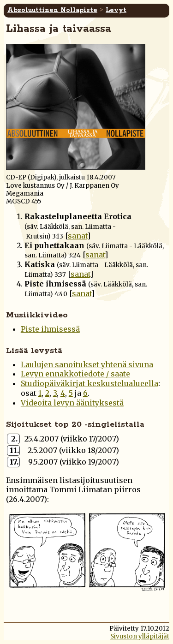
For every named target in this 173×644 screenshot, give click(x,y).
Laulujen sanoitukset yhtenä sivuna (87, 364)
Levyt (116, 10)
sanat (78, 236)
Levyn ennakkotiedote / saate (75, 374)
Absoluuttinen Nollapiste (52, 10)
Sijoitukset (29, 424)
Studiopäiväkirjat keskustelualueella (89, 383)
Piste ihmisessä (50, 329)
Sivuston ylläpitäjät (140, 636)
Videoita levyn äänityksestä (72, 403)
